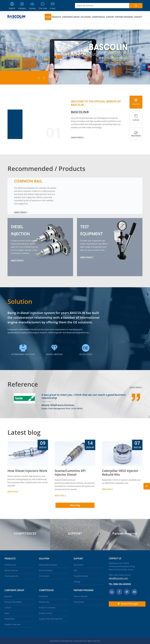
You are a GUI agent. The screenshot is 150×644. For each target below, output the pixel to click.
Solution (20, 301)
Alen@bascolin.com (118, 578)
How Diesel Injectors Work (27, 471)
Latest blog (24, 432)
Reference (23, 384)
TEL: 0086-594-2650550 (120, 584)
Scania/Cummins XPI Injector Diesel (70, 473)
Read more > (13, 491)
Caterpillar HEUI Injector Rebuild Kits (120, 473)
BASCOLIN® (80, 112)
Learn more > (78, 137)
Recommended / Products (46, 169)
